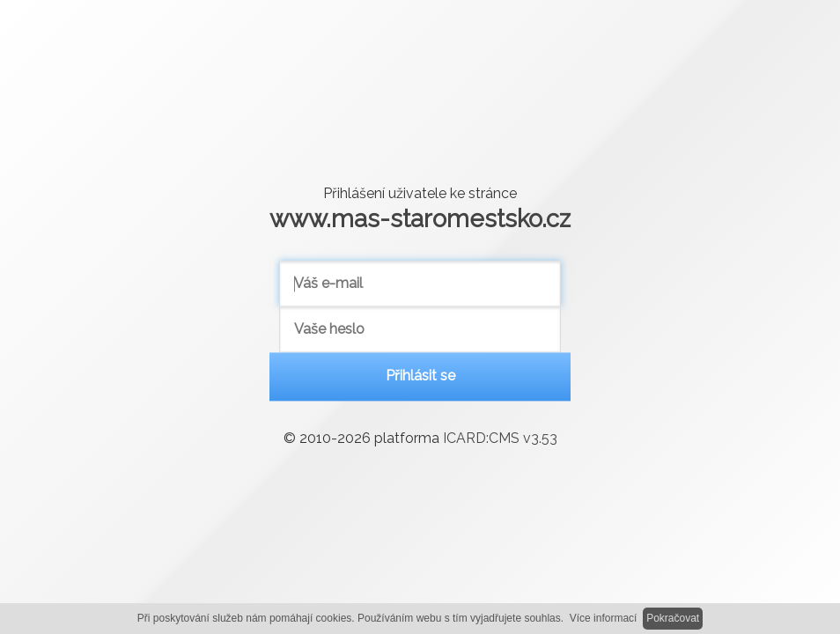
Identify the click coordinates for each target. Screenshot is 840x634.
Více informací (604, 618)
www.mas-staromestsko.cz (420, 218)
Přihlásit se (420, 376)
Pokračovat (673, 618)
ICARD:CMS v (500, 439)
